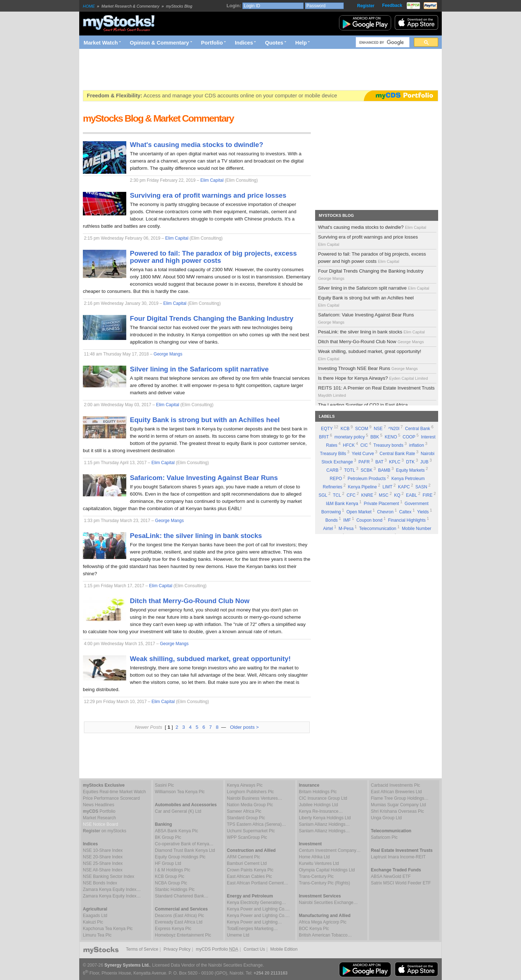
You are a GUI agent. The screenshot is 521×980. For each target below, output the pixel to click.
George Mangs (168, 354)
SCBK (367, 470)
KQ (397, 495)
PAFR (364, 462)
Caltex (405, 512)
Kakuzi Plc (93, 922)
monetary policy (350, 437)
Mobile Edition (284, 949)
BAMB (384, 470)
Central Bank (418, 429)
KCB (345, 429)
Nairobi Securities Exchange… (328, 903)
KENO (391, 437)
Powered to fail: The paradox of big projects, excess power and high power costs (372, 258)
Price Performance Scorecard (111, 798)
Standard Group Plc (246, 818)
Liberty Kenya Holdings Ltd (325, 818)
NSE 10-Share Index (103, 850)
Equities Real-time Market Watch (114, 792)
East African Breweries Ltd (396, 792)
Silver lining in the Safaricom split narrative (374, 288)
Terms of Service (142, 949)
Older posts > (245, 727)
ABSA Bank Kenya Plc (176, 831)
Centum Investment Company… (330, 850)
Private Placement (381, 504)
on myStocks (105, 831)
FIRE (427, 495)
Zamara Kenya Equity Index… (112, 889)
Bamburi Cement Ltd (247, 863)
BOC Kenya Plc (314, 929)
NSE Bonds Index (100, 883)
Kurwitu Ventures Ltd (319, 863)
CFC (351, 495)
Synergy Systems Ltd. (127, 965)
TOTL (350, 470)
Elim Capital (212, 180)
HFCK (349, 445)
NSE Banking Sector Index (109, 876)
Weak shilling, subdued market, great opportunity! (370, 355)
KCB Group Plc (170, 876)
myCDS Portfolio (217, 949)
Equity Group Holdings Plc (180, 857)
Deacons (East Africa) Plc (179, 916)
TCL (337, 495)
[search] (382, 42)
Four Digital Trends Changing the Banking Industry (371, 274)
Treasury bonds (388, 445)
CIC (364, 445)
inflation (417, 445)
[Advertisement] (215, 70)
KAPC (404, 487)
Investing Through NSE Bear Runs (368, 368)
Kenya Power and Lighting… (254, 922)
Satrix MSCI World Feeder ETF (401, 883)
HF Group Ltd (168, 863)
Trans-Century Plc (316, 876)
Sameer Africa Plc (244, 811)
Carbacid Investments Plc (395, 785)
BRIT (324, 437)
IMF (347, 520)
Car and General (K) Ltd (178, 811)
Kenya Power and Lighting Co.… (258, 909)
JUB (425, 462)
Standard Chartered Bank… (182, 896)
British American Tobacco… (325, 935)
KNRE (367, 495)
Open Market (359, 512)
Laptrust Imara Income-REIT (398, 857)
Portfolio (212, 43)
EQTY (327, 429)
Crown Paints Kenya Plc (250, 870)
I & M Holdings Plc (173, 870)
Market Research (99, 818)
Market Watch (101, 43)
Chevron (385, 512)
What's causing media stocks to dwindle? (373, 227)
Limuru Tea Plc (97, 935)
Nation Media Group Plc (250, 805)
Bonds (331, 520)
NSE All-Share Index (103, 870)
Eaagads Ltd (95, 916)
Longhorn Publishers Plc (250, 792)
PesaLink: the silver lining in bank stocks (372, 332)
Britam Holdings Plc (318, 792)
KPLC (395, 462)
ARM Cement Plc (243, 857)
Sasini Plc (164, 785)
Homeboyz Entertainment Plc (183, 935)
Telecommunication (378, 529)
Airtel (328, 529)
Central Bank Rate (397, 454)
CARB (332, 470)
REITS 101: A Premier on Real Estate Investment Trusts (376, 391)
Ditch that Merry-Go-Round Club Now (371, 342)
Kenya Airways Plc (245, 785)
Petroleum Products (367, 479)
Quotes (274, 43)
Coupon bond (369, 520)
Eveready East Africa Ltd (179, 922)
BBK (375, 437)
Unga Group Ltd (386, 818)
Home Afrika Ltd (314, 857)
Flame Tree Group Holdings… (400, 798)
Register (366, 6)
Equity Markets (410, 470)
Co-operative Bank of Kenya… (184, 844)
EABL (412, 495)
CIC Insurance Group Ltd (323, 798)
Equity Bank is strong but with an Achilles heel (366, 301)
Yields (423, 512)
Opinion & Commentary (160, 43)
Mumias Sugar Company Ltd (398, 805)
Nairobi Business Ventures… (255, 798)
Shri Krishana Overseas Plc (397, 811)
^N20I (394, 429)
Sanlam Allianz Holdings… (324, 824)
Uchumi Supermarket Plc (251, 831)
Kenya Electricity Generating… (256, 903)
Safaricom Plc (384, 837)
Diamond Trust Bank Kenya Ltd (185, 850)
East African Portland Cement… (257, 883)
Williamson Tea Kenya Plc (180, 792)
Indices (244, 43)
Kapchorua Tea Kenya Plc (108, 929)
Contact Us (254, 949)
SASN (421, 487)
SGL (323, 495)
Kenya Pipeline (363, 487)
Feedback (392, 5)
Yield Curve (363, 454)
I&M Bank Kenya (342, 504)
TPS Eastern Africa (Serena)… (256, 824)
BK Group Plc (168, 837)
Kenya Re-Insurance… (321, 811)
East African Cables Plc (249, 876)
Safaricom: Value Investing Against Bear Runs (366, 318)
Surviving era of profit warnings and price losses (368, 240)
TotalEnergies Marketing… (252, 929)
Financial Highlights (407, 520)
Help (301, 43)
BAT (379, 462)
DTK (410, 462)
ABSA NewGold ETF (391, 876)
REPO (336, 479)
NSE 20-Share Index (103, 857)
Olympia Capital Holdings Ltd (327, 870)
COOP (409, 437)
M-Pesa (346, 529)
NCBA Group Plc (171, 883)
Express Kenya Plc (173, 929)
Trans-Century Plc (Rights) (325, 883)
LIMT (387, 487)
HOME (89, 6)
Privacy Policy (177, 949)
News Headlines (99, 805)
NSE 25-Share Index (103, 863)
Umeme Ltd (238, 935)
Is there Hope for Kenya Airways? (374, 378)
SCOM (361, 429)
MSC (384, 495)
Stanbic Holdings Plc (175, 889)
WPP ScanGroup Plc (247, 837)
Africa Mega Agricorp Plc (323, 922)
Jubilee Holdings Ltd (318, 805)
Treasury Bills (333, 454)
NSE (378, 429)
